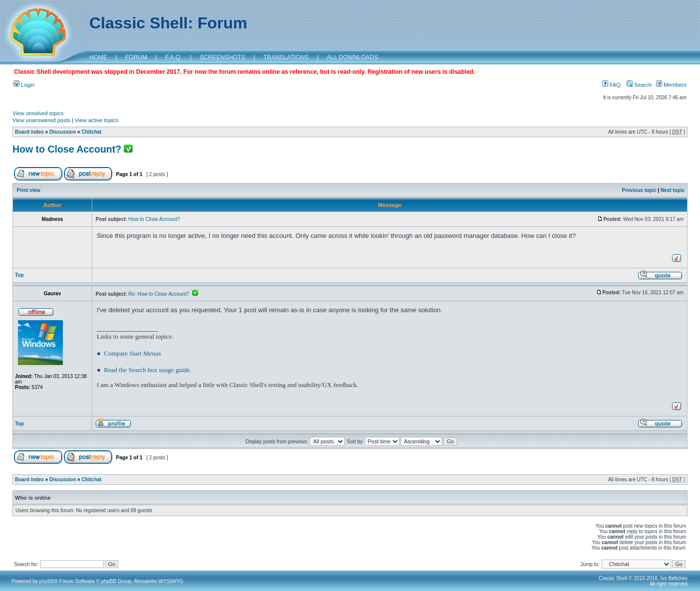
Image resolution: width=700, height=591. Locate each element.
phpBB (47, 581)
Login (24, 85)
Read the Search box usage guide (147, 370)
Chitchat (91, 132)
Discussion (63, 132)
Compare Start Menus (132, 353)
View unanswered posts (41, 120)
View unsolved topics (38, 113)
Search (639, 85)
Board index (29, 132)
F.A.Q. (173, 57)
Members (671, 85)
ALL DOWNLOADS (352, 57)
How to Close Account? (67, 149)
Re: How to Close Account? (163, 294)
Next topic (673, 190)
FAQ (611, 85)
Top (19, 275)
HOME (98, 57)
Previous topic (639, 190)
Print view (29, 190)
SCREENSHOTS (222, 57)
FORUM (136, 57)
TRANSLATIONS (286, 57)
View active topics (97, 120)
